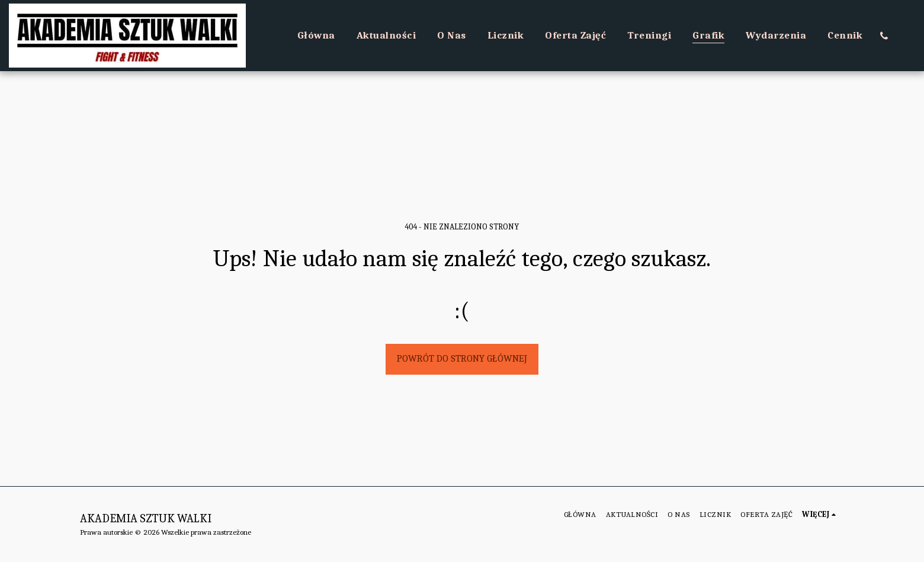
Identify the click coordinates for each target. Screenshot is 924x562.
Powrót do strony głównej (462, 358)
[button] (884, 36)
